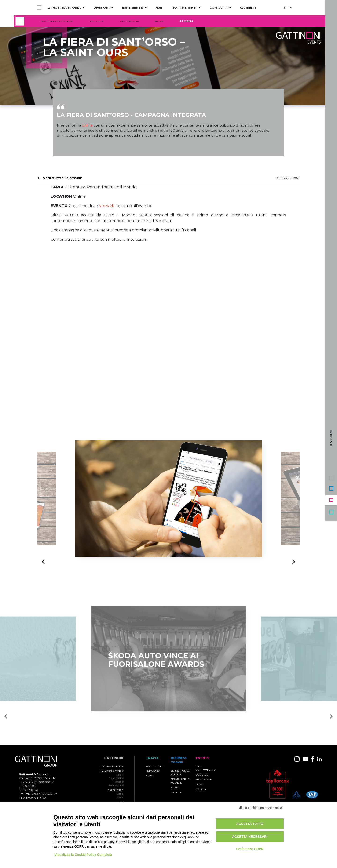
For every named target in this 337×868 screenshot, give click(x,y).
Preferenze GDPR (250, 849)
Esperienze (132, 7)
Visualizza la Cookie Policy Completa (83, 855)
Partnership (185, 7)
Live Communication (56, 21)
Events (331, 500)
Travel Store (155, 766)
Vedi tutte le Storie (63, 178)
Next (293, 562)
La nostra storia (64, 7)
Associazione (116, 785)
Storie (120, 794)
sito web (107, 206)
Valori (120, 775)
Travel (331, 512)
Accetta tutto (250, 824)
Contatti (218, 7)
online (87, 125)
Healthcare (129, 21)
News (159, 21)
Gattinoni (114, 758)
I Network (153, 771)
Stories (186, 21)
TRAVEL (152, 758)
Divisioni (101, 7)
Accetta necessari (250, 837)
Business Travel (331, 488)
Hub (159, 7)
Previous (44, 562)
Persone (118, 782)
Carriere (248, 7)
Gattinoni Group (112, 766)
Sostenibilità (116, 778)
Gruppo (331, 478)
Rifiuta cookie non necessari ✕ (260, 808)
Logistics (96, 21)
